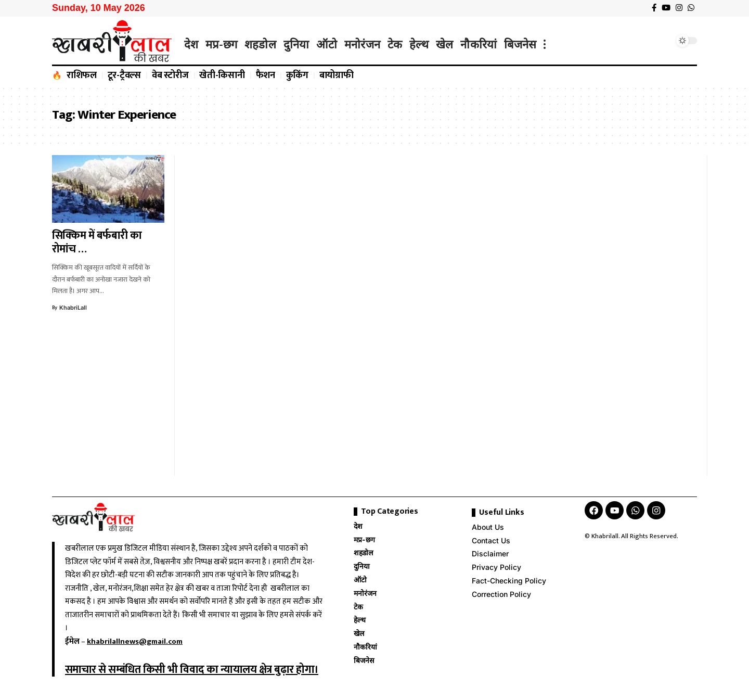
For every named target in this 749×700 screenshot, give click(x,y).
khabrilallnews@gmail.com (135, 641)
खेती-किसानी (222, 75)
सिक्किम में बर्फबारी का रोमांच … (97, 242)
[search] (663, 41)
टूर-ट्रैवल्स (125, 75)
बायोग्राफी (337, 75)
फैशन (266, 75)
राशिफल (82, 75)
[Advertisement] (241, 315)
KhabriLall (73, 308)
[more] (545, 44)
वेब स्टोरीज (170, 75)
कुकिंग (297, 75)
